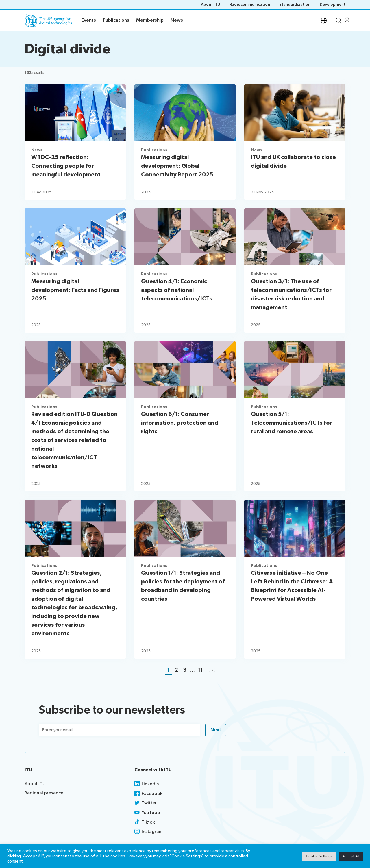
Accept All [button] (351, 856)
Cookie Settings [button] (319, 856)
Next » (212, 670)
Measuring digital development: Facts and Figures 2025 (75, 290)
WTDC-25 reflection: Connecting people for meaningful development (66, 166)
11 (200, 670)
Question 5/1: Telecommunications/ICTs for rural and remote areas (292, 423)
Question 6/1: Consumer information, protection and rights (180, 423)
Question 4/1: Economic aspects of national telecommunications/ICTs (177, 290)
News (37, 150)
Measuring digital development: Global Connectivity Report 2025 (177, 166)
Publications (154, 150)
